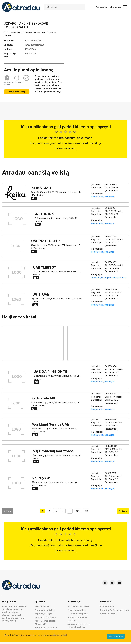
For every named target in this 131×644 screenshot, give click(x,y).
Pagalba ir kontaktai (45, 610)
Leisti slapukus (116, 636)
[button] (125, 7)
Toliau (123, 511)
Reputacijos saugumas (46, 627)
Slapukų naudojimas (77, 614)
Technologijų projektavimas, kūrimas (109, 278)
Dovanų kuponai (108, 614)
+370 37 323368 (33, 41)
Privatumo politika (77, 610)
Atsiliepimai (101, 7)
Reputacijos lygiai (44, 614)
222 (87, 511)
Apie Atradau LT (43, 606)
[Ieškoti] (65, 7)
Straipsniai (115, 7)
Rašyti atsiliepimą (17, 92)
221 (78, 511)
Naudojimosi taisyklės (78, 606)
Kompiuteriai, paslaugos (103, 197)
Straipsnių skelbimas (45, 617)
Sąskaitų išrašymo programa (114, 610)
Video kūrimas (107, 606)
